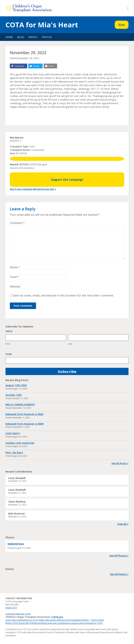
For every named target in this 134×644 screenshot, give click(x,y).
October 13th (14, 395)
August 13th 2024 (16, 385)
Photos (47, 37)
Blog (21, 37)
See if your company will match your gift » (33, 189)
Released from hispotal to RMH (24, 414)
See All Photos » (119, 556)
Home (9, 37)
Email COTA (11, 608)
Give (122, 25)
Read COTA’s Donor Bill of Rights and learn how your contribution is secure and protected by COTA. (54, 623)
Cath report (13, 433)
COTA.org (58, 617)
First (8, 344)
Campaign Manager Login (18, 614)
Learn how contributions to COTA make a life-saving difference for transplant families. (47, 620)
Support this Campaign (67, 180)
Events (33, 37)
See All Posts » (120, 463)
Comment (17, 223)
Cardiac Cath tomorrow (20, 443)
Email (14, 277)
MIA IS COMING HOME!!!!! (20, 404)
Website (15, 287)
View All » (123, 524)
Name (15, 267)
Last (70, 344)
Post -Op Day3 (14, 452)
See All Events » (119, 574)
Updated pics (16, 544)
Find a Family (98, 620)
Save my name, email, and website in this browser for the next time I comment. (63, 295)
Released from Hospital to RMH (25, 424)
